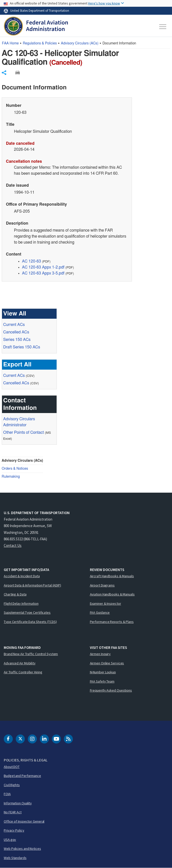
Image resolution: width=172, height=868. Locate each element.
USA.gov (10, 840)
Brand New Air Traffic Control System (31, 654)
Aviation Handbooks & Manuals (112, 594)
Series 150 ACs (17, 340)
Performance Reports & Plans (112, 622)
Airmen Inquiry (100, 654)
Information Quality (18, 803)
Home (10, 43)
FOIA (7, 794)
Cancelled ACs (16, 332)
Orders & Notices (15, 469)
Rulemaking (11, 477)
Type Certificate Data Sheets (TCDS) (30, 622)
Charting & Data (15, 594)
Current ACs (14, 325)
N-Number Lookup (103, 672)
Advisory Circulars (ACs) (22, 461)
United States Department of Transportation (40, 10)
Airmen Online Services (107, 663)
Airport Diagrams (102, 585)
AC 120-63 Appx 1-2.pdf (43, 267)
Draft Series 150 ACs (22, 347)
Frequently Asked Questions (111, 690)
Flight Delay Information (21, 603)
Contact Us (13, 545)
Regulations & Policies (40, 43)
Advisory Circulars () (80, 43)
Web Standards (15, 858)
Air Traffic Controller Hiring (23, 672)
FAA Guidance (100, 612)
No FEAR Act (13, 812)
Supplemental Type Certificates (27, 612)
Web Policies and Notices (22, 849)
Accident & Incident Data (22, 576)
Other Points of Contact (24, 433)
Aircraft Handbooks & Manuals (112, 576)
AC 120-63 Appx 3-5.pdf (43, 273)
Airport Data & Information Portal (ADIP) (32, 585)
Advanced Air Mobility (20, 663)
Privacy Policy (14, 830)
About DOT (12, 767)
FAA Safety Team (102, 681)
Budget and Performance (22, 776)
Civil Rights (12, 785)
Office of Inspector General (24, 821)
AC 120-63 (32, 261)
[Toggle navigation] (163, 27)
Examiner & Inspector (106, 603)
